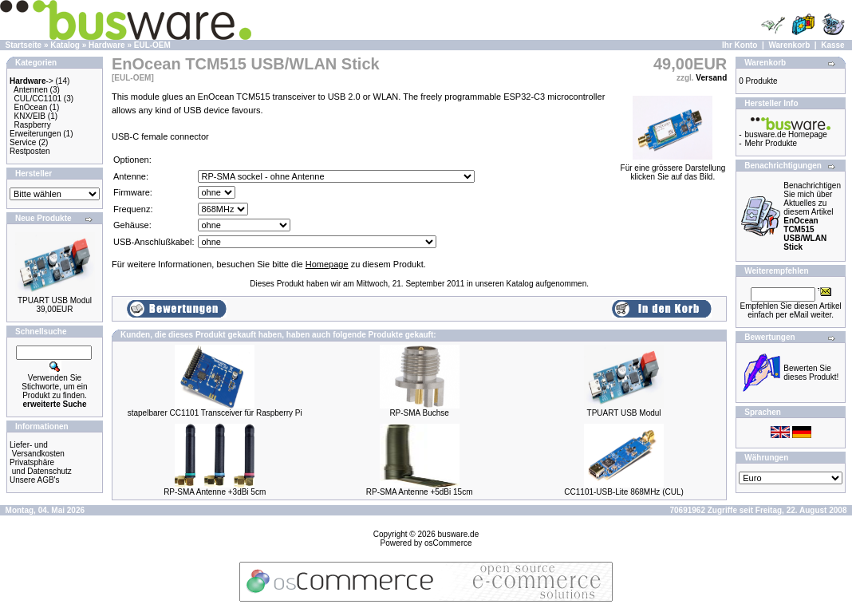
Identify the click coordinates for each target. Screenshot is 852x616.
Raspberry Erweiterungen (35, 129)
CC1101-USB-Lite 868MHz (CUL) (624, 492)
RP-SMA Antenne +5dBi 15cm (420, 492)
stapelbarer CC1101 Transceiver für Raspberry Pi (215, 413)
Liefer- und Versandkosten (37, 449)
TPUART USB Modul (55, 300)
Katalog (65, 45)
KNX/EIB (30, 116)
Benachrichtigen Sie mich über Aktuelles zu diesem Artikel (812, 216)
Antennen (31, 90)
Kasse (832, 45)
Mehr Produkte (771, 143)
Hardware (107, 45)
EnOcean (31, 107)
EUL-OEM (152, 45)
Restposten (30, 151)
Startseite (24, 45)
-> (32, 81)
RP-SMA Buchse (419, 413)
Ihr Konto (740, 45)
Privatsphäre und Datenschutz (41, 467)
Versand (711, 78)
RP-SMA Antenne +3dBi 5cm (215, 492)
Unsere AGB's (35, 480)
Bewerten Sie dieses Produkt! (811, 373)
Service (23, 142)
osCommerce (448, 543)
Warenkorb (789, 45)
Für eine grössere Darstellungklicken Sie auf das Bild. (673, 169)
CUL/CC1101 (38, 99)
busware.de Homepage (786, 134)
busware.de (459, 534)
